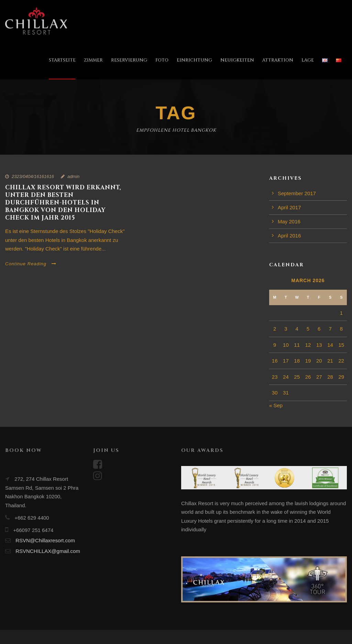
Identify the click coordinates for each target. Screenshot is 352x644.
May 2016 (289, 221)
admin (73, 176)
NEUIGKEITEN (237, 60)
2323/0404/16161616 (33, 176)
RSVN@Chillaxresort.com (45, 540)
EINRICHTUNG (194, 60)
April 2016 (289, 236)
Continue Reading (31, 264)
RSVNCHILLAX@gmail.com (48, 551)
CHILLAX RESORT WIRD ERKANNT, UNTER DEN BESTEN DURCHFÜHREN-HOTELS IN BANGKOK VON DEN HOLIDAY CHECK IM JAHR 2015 (63, 203)
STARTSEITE (62, 60)
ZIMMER (93, 60)
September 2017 (297, 193)
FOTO (162, 60)
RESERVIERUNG (129, 60)
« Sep (276, 405)
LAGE (308, 60)
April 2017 (289, 207)
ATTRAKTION (278, 60)
